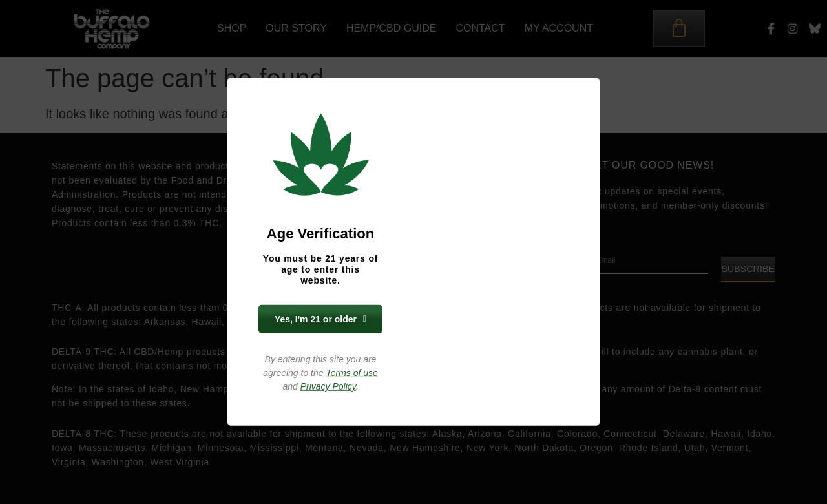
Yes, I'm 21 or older (320, 319)
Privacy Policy (328, 386)
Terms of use (351, 373)
